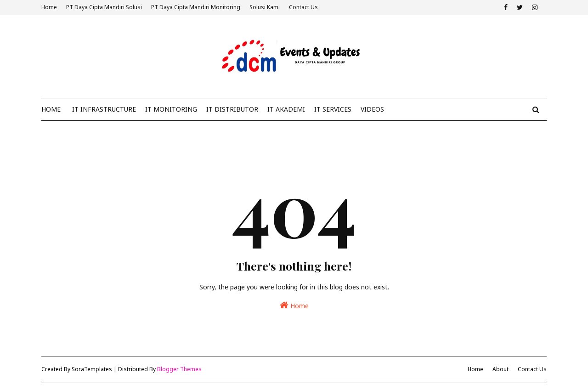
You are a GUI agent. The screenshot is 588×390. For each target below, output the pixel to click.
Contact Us (303, 7)
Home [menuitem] (51, 109)
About (500, 369)
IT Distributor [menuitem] (232, 109)
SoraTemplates (92, 369)
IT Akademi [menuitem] (286, 109)
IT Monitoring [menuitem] (171, 109)
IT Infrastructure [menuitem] (104, 109)
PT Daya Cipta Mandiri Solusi (104, 7)
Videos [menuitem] (372, 109)
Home (49, 7)
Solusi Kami (265, 7)
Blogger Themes (179, 369)
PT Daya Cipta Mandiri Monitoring (196, 7)
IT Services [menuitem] (333, 109)
